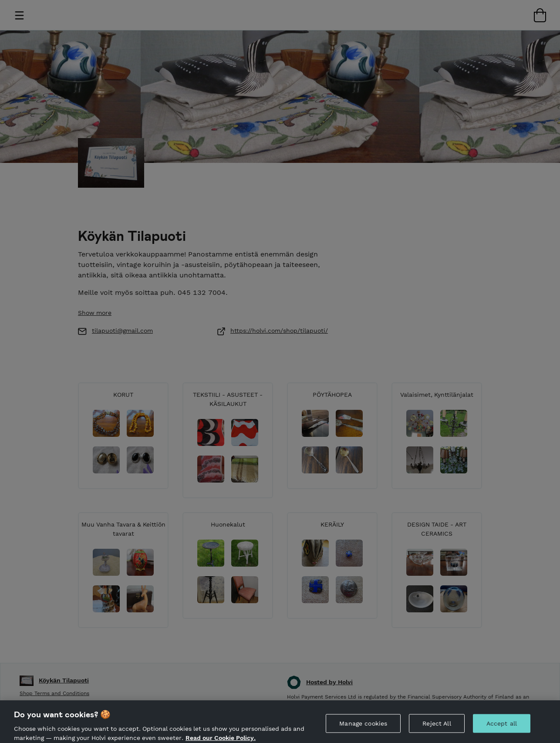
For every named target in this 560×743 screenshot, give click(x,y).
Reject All (437, 728)
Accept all (502, 728)
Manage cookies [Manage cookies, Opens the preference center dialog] (363, 728)
